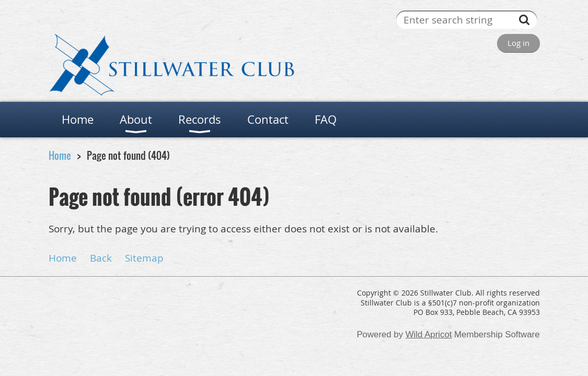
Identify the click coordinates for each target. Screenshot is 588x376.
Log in (518, 43)
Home (60, 155)
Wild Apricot (429, 334)
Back (101, 258)
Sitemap (144, 258)
